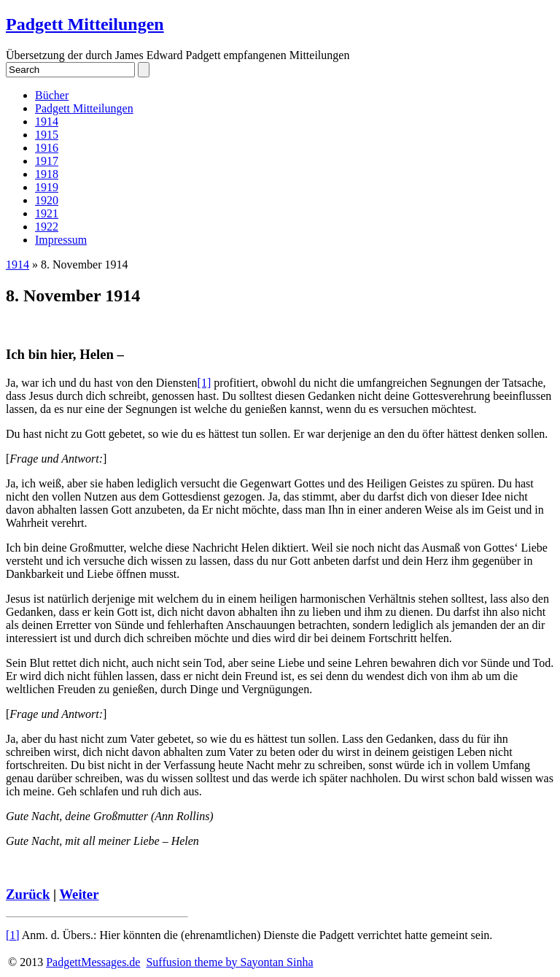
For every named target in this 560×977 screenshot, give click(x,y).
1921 (47, 213)
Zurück (28, 894)
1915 (47, 135)
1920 (47, 200)
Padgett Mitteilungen (85, 24)
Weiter (79, 894)
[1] (205, 383)
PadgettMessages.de (93, 962)
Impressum (61, 240)
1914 (47, 121)
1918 (47, 174)
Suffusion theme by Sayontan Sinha (229, 962)
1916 (47, 148)
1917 (47, 161)
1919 (47, 187)
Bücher (52, 95)
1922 (47, 227)
